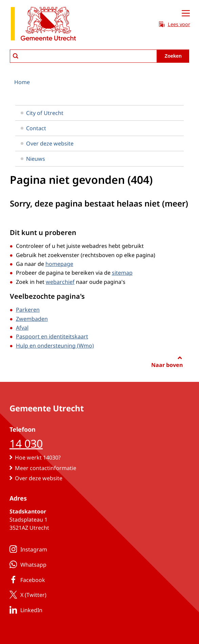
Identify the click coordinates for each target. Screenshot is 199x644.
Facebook (26, 580)
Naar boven (167, 365)
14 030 (26, 443)
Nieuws (33, 159)
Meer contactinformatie (46, 468)
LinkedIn (25, 610)
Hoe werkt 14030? (38, 457)
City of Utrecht (42, 113)
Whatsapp (27, 564)
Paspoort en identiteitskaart (52, 336)
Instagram (27, 549)
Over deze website (47, 143)
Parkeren (28, 310)
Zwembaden (32, 319)
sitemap (122, 273)
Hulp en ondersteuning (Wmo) (55, 346)
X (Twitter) (27, 594)
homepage (59, 264)
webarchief (60, 282)
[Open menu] (186, 14)
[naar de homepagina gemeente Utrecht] (43, 25)
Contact (33, 128)
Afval (22, 328)
